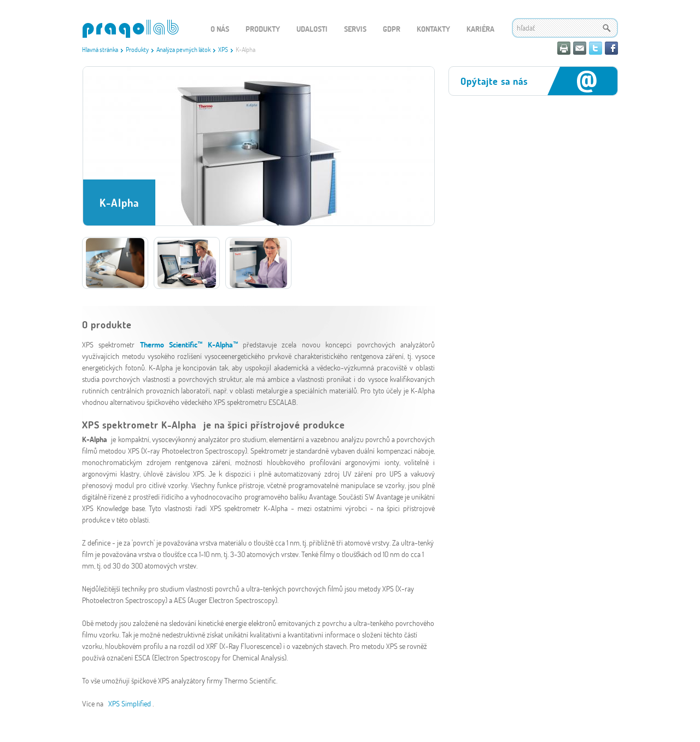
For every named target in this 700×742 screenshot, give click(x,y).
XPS (223, 49)
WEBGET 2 (130, 29)
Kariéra (480, 29)
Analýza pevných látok (183, 49)
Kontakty (433, 29)
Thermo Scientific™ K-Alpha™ (189, 344)
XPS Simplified (130, 703)
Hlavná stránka (100, 49)
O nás (220, 29)
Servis (355, 29)
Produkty (137, 49)
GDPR (392, 29)
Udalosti (312, 29)
